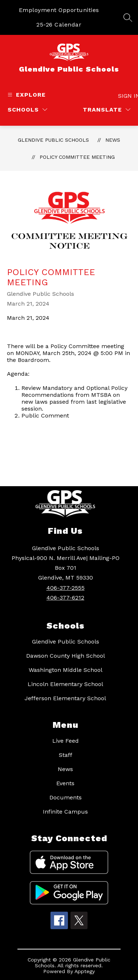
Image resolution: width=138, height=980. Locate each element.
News (113, 140)
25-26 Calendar (59, 25)
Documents (66, 797)
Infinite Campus (65, 812)
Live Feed (66, 741)
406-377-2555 (66, 588)
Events (65, 783)
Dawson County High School (66, 656)
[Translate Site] (107, 110)
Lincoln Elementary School (65, 684)
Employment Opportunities (59, 10)
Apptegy (85, 971)
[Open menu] (26, 95)
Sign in (125, 96)
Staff (66, 755)
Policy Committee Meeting (77, 157)
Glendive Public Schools (53, 140)
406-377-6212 (65, 598)
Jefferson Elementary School (65, 698)
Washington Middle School (66, 670)
